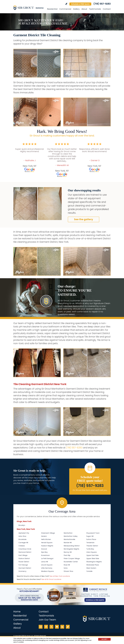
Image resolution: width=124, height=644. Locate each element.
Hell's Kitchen (46, 539)
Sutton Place (91, 539)
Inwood (44, 549)
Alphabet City (24, 533)
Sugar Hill (90, 536)
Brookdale (22, 539)
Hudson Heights (47, 546)
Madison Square (47, 571)
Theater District (92, 546)
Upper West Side (93, 558)
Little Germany (47, 568)
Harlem (44, 536)
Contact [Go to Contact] (107, 9)
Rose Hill (67, 565)
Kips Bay (44, 552)
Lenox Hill (45, 562)
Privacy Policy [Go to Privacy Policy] (78, 638)
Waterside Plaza (93, 565)
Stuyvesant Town (93, 533)
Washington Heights (94, 562)
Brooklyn (22, 525)
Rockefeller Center (71, 562)
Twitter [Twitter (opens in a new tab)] (51, 627)
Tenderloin (90, 543)
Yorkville (89, 571)
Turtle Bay (90, 549)
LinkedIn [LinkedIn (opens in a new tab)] (62, 627)
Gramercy (22, 571)
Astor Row (22, 536)
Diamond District (25, 552)
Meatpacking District (72, 546)
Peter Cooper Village (72, 558)
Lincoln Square (47, 565)
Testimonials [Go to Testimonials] (95, 9)
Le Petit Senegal (47, 558)
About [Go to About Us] (84, 9)
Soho (66, 568)
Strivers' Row (68, 571)
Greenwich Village (48, 533)
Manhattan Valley (71, 536)
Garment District (25, 568)
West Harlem (91, 568)
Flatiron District (24, 558)
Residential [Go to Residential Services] (52, 9)
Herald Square (47, 543)
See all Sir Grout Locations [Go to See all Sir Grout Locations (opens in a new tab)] (51, 579)
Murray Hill (68, 552)
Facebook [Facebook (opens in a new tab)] (46, 627)
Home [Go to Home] (17, 612)
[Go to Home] (29, 8)
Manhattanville (69, 539)
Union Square (91, 552)
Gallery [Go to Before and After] (76, 9)
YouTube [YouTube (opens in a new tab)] (57, 627)
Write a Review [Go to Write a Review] (66, 4)
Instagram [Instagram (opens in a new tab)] (41, 627)
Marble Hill (68, 543)
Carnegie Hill (23, 543)
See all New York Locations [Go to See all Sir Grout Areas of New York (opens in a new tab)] (60, 576)
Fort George (23, 565)
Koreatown (45, 555)
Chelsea (22, 546)
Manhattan (68, 533)
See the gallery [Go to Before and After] (84, 219)
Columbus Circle (25, 549)
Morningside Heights (71, 549)
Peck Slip (67, 555)
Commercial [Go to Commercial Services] (65, 9)
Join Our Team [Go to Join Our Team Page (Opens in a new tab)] (47, 620)
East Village (23, 555)
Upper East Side (92, 555)
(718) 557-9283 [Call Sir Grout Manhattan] (102, 4)
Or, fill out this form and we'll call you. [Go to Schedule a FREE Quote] (90, 490)
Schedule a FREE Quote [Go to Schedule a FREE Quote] (80, 4)
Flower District (24, 562)
